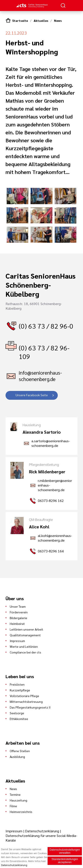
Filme (13, 806)
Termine (15, 794)
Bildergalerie (18, 618)
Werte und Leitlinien (24, 646)
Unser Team (18, 606)
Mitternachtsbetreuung (26, 701)
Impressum (17, 641)
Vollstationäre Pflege (24, 696)
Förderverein (19, 612)
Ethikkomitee (19, 719)
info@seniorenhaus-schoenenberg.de (40, 376)
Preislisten (17, 684)
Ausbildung (17, 757)
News (58, 20)
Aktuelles (41, 20)
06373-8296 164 (51, 551)
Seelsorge (17, 713)
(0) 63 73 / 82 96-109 (44, 352)
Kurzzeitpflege (20, 690)
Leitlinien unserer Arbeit (26, 629)
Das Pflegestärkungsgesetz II (30, 707)
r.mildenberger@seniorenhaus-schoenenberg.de (55, 485)
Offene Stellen (20, 751)
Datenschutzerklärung (42, 831)
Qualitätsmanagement (25, 635)
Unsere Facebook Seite (32, 395)
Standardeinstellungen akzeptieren (65, 861)
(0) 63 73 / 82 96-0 (46, 326)
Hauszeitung (18, 800)
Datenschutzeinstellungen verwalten (65, 851)
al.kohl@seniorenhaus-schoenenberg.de (55, 538)
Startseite (20, 20)
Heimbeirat (17, 624)
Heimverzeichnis (21, 812)
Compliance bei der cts (25, 652)
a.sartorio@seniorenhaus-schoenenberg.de (51, 443)
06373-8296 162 (51, 501)
